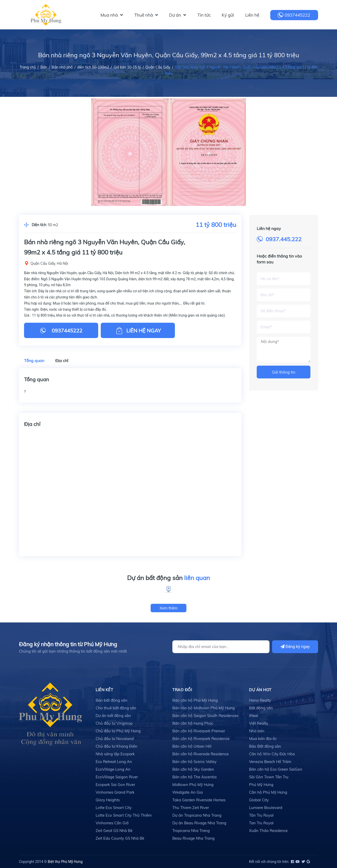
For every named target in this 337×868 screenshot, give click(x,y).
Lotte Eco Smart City (114, 808)
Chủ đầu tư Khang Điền (116, 746)
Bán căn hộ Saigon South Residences (205, 716)
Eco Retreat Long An (114, 762)
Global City (259, 800)
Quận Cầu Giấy (158, 67)
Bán (44, 67)
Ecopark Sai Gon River (115, 785)
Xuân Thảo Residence (268, 831)
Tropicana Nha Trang (191, 831)
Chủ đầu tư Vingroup (114, 723)
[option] (168, 152)
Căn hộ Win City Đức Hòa (272, 754)
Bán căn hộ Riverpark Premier (199, 731)
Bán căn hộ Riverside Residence (200, 754)
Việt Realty (259, 723)
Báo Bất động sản (265, 746)
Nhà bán (257, 731)
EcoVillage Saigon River (117, 777)
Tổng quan (34, 361)
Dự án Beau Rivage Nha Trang (199, 823)
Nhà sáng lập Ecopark (115, 754)
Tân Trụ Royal (261, 815)
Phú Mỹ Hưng (261, 785)
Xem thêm (168, 608)
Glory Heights (108, 800)
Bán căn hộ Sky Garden (193, 769)
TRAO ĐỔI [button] (182, 690)
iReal (254, 716)
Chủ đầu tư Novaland (115, 739)
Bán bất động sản (111, 700)
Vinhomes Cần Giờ (112, 823)
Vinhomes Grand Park (115, 792)
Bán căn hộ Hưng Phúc (193, 723)
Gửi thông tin (284, 372)
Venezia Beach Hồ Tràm (270, 762)
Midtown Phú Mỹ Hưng (193, 785)
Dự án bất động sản (168, 578)
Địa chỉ (62, 361)
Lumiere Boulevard (266, 808)
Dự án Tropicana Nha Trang (197, 815)
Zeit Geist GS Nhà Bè (114, 831)
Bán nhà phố (62, 67)
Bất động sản (261, 708)
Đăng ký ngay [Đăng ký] (295, 647)
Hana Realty (260, 700)
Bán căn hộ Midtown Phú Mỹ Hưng (204, 708)
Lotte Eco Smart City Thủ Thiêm (124, 815)
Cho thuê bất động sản (116, 708)
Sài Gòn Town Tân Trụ (269, 777)
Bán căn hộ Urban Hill (192, 746)
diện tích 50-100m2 (93, 67)
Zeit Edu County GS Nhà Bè (120, 838)
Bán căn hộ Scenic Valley (194, 762)
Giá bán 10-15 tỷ (127, 67)
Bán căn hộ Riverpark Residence (201, 739)
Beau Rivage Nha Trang (193, 838)
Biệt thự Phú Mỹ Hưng (65, 862)
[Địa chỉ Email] (221, 647)
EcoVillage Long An (113, 769)
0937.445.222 (284, 239)
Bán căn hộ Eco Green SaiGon (276, 769)
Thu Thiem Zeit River (191, 808)
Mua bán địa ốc (263, 739)
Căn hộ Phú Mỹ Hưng (268, 792)
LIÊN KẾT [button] (104, 690)
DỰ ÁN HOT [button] (260, 690)
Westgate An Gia (188, 792)
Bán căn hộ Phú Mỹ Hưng (195, 700)
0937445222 (297, 15)
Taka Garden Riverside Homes (199, 800)
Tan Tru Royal (261, 823)
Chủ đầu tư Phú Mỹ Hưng (118, 731)
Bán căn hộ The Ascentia (194, 777)
